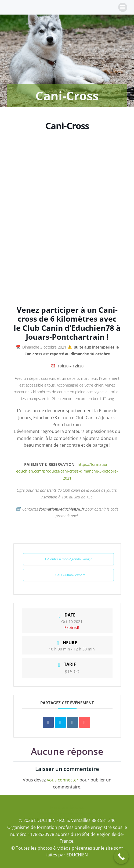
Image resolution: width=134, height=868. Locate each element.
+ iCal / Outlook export (68, 575)
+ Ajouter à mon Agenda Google (68, 559)
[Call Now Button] (121, 857)
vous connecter (63, 780)
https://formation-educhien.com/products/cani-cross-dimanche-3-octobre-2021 (67, 471)
